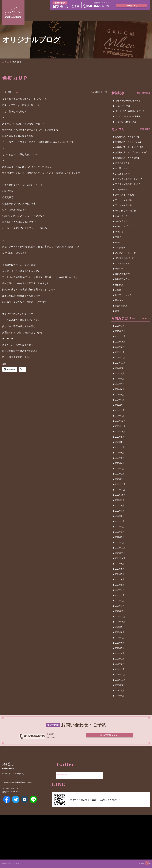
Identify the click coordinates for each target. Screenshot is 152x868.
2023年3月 (120, 469)
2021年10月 (120, 558)
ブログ (118, 237)
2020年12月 (120, 611)
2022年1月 (120, 543)
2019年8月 (120, 696)
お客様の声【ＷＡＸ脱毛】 (128, 158)
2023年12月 (120, 421)
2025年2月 (120, 347)
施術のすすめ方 (122, 274)
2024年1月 (120, 416)
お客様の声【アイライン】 (128, 137)
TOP (4, 62)
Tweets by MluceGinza (66, 772)
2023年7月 (120, 447)
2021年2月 (120, 601)
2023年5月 (120, 458)
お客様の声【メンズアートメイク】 (132, 152)
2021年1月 (120, 606)
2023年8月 (120, 442)
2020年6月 (120, 643)
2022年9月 (120, 500)
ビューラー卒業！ (124, 106)
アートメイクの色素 (124, 195)
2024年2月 (120, 410)
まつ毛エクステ (122, 163)
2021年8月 (120, 569)
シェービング (121, 216)
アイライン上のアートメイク (129, 179)
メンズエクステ (122, 264)
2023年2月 (120, 474)
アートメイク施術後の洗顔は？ (130, 111)
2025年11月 (120, 336)
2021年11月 (120, 553)
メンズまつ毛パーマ (124, 258)
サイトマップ (27, 864)
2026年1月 (120, 326)
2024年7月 (120, 384)
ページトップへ (144, 860)
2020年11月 (120, 617)
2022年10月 (120, 495)
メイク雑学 (120, 248)
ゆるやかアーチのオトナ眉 (128, 101)
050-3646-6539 (98, 6)
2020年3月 (120, 659)
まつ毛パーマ (121, 168)
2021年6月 (120, 579)
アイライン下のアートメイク (129, 184)
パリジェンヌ (121, 232)
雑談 (11, 62)
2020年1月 (120, 669)
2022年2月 (120, 537)
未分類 (118, 290)
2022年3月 (120, 532)
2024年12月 (120, 358)
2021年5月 (120, 585)
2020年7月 (120, 638)
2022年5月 (120, 521)
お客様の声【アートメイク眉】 (130, 147)
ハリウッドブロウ (123, 226)
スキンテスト (121, 221)
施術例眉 (119, 285)
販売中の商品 (121, 306)
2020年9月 (120, 627)
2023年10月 (120, 432)
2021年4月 (120, 590)
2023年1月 (120, 479)
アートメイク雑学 (123, 200)
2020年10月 (120, 622)
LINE (33, 804)
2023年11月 (120, 426)
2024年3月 (120, 405)
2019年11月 (120, 680)
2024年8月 (120, 379)
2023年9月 (120, 437)
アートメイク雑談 (123, 205)
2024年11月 (120, 363)
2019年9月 (120, 691)
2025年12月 (120, 331)
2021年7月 (120, 574)
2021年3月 (120, 595)
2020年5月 (120, 648)
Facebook (7, 804)
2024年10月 (120, 368)
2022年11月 (120, 490)
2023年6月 (120, 453)
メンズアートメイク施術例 (128, 116)
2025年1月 (120, 352)
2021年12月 (120, 548)
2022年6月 (120, 516)
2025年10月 (120, 342)
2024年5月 (120, 395)
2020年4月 (120, 653)
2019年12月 (120, 675)
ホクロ (118, 242)
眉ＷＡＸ (119, 300)
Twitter (16, 804)
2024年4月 (120, 400)
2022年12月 (120, 484)
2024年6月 (120, 389)
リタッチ (119, 269)
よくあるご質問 (122, 174)
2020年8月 (120, 632)
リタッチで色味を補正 (126, 122)
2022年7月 (120, 511)
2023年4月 (120, 463)
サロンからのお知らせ (125, 211)
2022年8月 (120, 506)
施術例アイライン (123, 279)
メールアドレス (24, 804)
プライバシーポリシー (11, 864)
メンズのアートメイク (125, 253)
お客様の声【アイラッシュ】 (129, 142)
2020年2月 (120, 664)
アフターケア (121, 190)
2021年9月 (120, 564)
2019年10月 (120, 685)
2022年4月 (120, 527)
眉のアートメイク (123, 295)
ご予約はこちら (132, 4)
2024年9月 (120, 373)
